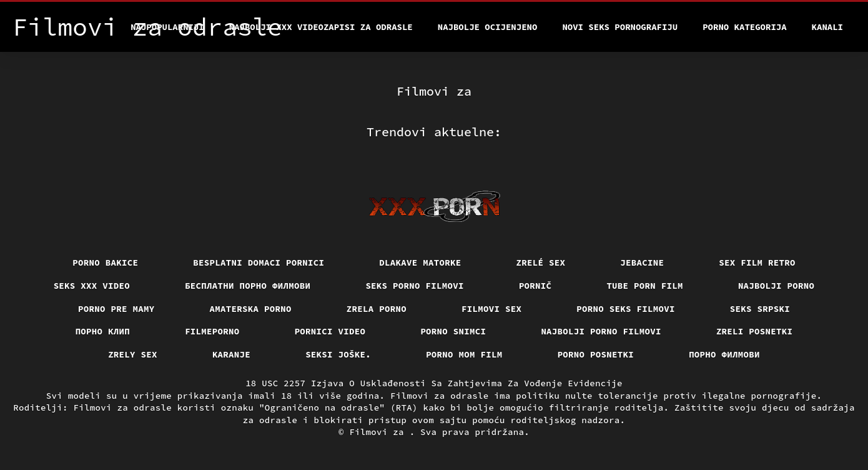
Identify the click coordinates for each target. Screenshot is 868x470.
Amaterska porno (251, 309)
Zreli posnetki (755, 331)
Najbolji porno (777, 286)
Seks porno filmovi (415, 286)
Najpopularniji (167, 27)
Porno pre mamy (116, 309)
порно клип (103, 331)
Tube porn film (645, 286)
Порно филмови (724, 354)
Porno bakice (105, 262)
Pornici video (330, 331)
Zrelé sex (541, 262)
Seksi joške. (338, 354)
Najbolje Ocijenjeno (488, 27)
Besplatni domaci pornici (259, 262)
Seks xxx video (92, 286)
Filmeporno (212, 331)
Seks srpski (760, 309)
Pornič (535, 286)
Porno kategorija (744, 27)
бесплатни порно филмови (248, 286)
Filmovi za (379, 432)
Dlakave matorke (420, 262)
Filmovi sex (491, 309)
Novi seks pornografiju (620, 27)
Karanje (231, 354)
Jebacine (642, 262)
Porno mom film (464, 354)
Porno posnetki (596, 354)
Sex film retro (757, 262)
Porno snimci (453, 331)
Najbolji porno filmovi (601, 331)
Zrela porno (377, 309)
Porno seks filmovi (626, 309)
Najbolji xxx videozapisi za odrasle (321, 27)
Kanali (827, 27)
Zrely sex (133, 354)
